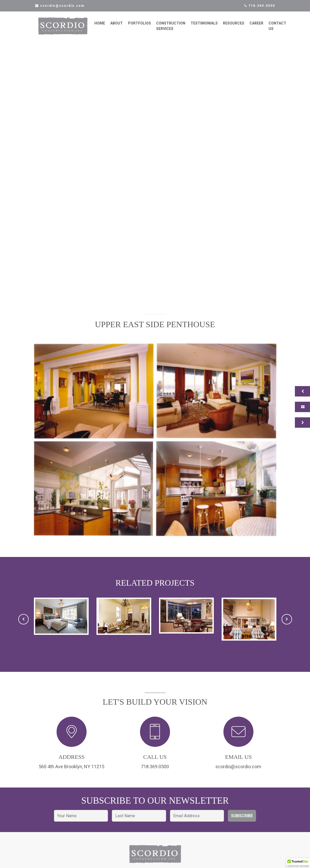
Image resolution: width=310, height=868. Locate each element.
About (122, 26)
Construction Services (176, 29)
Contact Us (283, 29)
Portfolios (145, 26)
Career (262, 26)
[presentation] (23, 624)
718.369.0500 (260, 6)
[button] (94, 396)
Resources (239, 26)
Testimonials (209, 26)
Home (105, 26)
